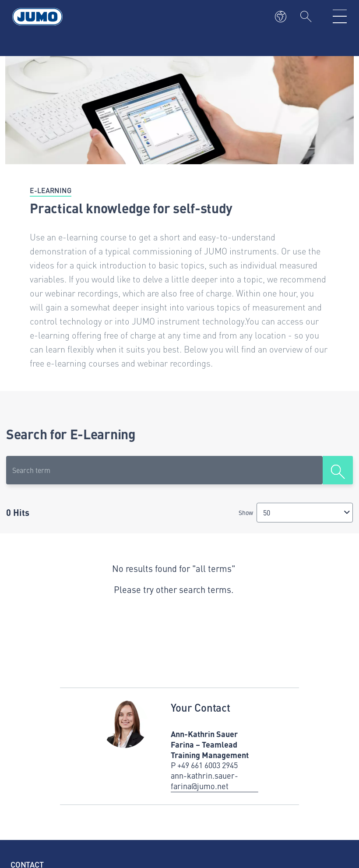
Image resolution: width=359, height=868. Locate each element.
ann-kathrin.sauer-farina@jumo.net (204, 781)
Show (246, 512)
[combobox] (305, 513)
